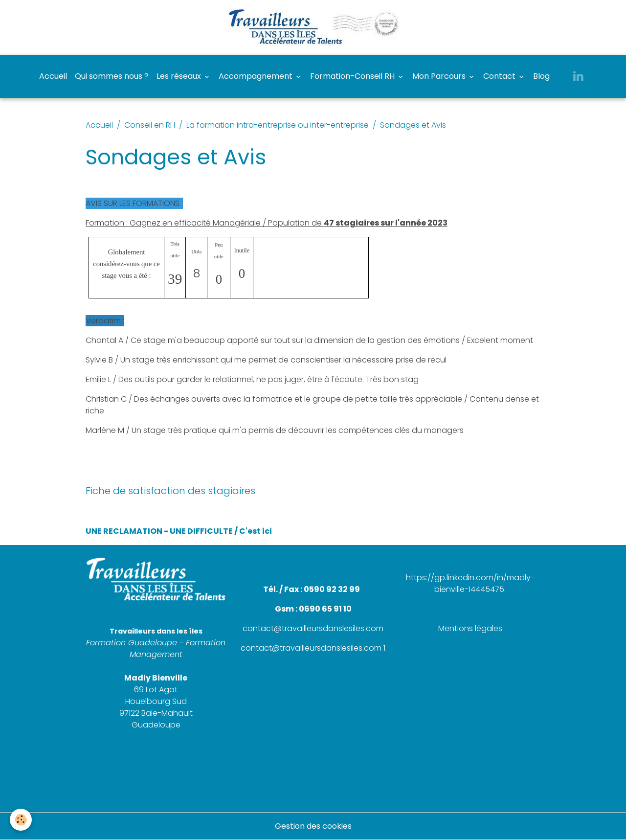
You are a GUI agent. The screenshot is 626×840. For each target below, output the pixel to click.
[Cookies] (21, 820)
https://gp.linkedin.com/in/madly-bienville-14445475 (470, 583)
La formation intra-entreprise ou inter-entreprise (278, 125)
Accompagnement (257, 76)
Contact (500, 76)
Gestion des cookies (313, 826)
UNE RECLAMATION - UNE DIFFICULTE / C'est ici (179, 531)
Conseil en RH (150, 125)
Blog (541, 76)
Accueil (53, 76)
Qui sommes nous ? (112, 76)
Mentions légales (470, 628)
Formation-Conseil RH (353, 76)
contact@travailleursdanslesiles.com (313, 628)
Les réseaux (180, 76)
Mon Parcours (440, 76)
